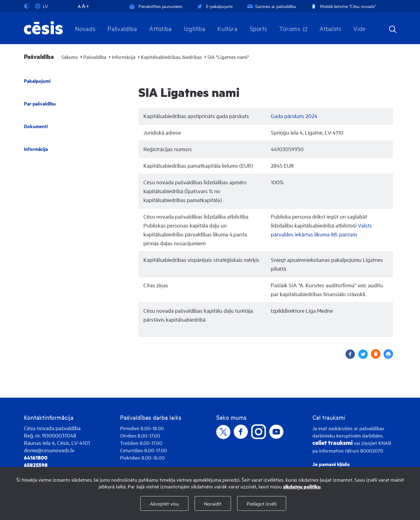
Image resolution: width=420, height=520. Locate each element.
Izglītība (195, 28)
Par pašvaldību (40, 103)
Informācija (124, 57)
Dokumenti (36, 126)
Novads (85, 28)
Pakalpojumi (37, 81)
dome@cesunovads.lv (49, 450)
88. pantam (344, 234)
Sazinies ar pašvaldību (271, 6)
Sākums (70, 57)
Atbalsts (330, 28)
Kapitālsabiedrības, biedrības (171, 57)
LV (41, 6)
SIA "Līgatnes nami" (228, 57)
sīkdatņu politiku (302, 486)
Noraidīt (213, 503)
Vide (359, 28)
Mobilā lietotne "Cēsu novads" (343, 6)
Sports (259, 28)
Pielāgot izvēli (262, 503)
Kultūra (227, 28)
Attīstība (161, 28)
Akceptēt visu (164, 503)
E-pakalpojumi (214, 6)
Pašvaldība (122, 28)
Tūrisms (290, 28)
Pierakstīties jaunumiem (156, 6)
